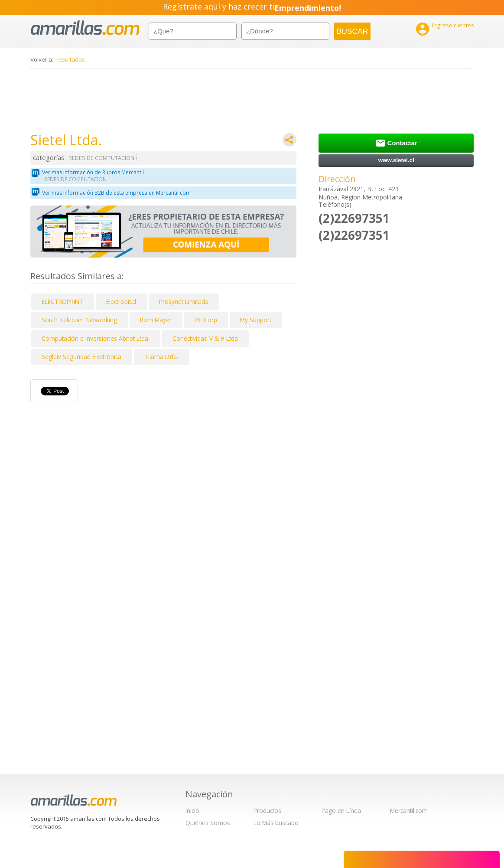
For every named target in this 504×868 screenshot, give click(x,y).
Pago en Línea (341, 811)
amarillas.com (85, 28)
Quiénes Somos (208, 823)
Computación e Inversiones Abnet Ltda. (96, 338)
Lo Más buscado (276, 823)
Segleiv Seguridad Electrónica (81, 357)
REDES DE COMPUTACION (101, 158)
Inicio (192, 811)
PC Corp (206, 320)
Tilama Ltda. (161, 357)
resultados (71, 59)
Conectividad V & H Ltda (205, 338)
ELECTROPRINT (62, 302)
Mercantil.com (409, 811)
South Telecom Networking (79, 320)
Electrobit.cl (121, 302)
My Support (256, 320)
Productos (267, 811)
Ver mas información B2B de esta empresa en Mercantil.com (116, 193)
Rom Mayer (156, 320)
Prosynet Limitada (184, 302)
